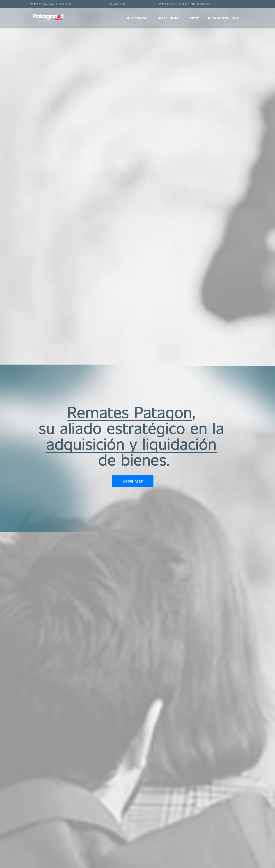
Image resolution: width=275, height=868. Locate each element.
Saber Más (133, 481)
